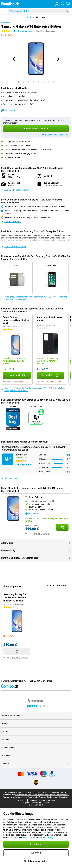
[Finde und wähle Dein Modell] (39, 11)
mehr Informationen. (61, 797)
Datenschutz (22, 800)
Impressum (33, 800)
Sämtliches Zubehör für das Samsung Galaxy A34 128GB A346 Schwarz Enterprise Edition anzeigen (34, 298)
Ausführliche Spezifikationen (15, 190)
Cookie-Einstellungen (47, 800)
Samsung (6, 22)
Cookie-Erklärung (46, 837)
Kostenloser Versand (20, 382)
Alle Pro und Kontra (11, 222)
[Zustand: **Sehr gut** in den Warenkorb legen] (62, 527)
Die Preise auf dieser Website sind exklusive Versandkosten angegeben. (42, 795)
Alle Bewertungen (10, 478)
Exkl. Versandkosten (42, 533)
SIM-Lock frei (9, 111)
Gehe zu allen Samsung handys (55, 134)
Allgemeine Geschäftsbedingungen (36, 803)
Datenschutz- (28, 837)
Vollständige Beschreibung (14, 247)
